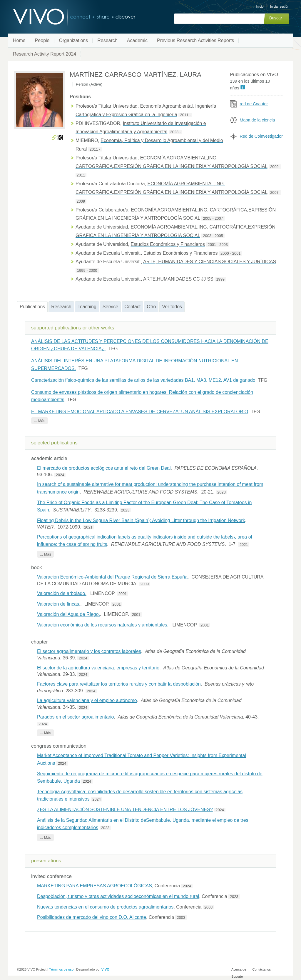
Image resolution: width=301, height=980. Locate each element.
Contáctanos (261, 969)
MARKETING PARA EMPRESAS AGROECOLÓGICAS (95, 886)
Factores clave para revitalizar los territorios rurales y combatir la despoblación (119, 684)
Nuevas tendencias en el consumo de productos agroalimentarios (105, 907)
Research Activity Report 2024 (45, 54)
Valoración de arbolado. (62, 593)
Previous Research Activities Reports (195, 40)
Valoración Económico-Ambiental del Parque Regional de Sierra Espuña (112, 577)
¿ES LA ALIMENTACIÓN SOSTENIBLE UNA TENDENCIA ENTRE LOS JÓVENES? (125, 810)
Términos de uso (61, 969)
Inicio (260, 6)
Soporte (237, 976)
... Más (39, 420)
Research (107, 40)
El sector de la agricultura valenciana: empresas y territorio (98, 668)
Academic (137, 40)
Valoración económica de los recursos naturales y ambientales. (103, 625)
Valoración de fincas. (59, 604)
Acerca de (239, 969)
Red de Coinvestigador (261, 136)
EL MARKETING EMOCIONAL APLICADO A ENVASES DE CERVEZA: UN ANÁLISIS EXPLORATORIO (140, 412)
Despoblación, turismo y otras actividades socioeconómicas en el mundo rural (118, 896)
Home (19, 40)
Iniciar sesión (280, 6)
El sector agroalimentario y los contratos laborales (89, 651)
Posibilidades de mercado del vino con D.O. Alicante (92, 917)
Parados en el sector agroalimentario (75, 717)
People (42, 40)
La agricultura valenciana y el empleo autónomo (87, 700)
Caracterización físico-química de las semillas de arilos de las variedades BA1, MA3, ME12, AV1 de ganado (143, 380)
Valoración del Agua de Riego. (68, 614)
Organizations (74, 40)
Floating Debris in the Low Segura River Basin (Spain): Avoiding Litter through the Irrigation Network (141, 520)
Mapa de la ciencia (257, 120)
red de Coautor (254, 104)
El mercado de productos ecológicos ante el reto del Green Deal (104, 468)
